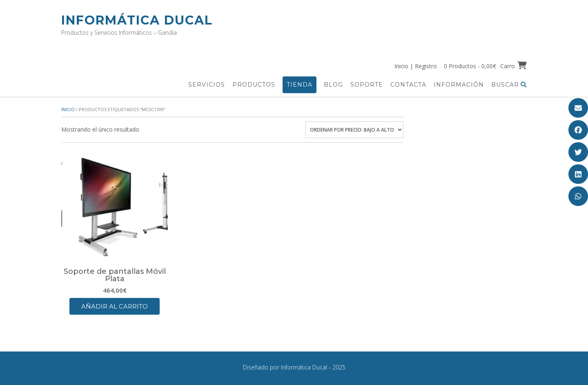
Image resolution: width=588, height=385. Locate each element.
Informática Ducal (137, 20)
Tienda (300, 85)
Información (459, 85)
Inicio (68, 109)
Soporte (367, 85)
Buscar (509, 85)
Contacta (408, 85)
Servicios (207, 85)
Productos (254, 85)
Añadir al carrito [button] (115, 306)
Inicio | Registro (416, 66)
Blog (333, 85)
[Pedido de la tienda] (354, 130)
